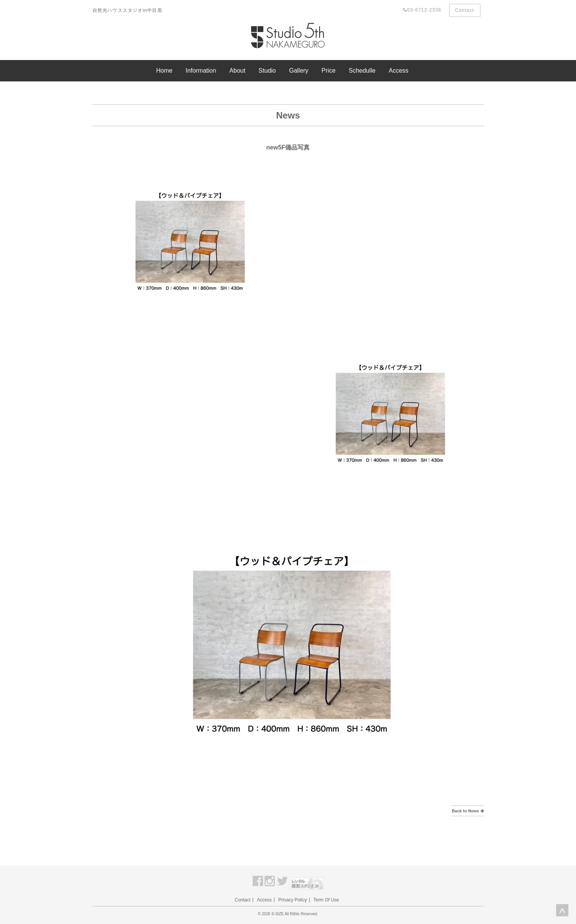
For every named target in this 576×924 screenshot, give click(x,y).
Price (328, 71)
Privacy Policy (293, 900)
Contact (465, 10)
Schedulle (362, 71)
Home (164, 71)
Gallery (299, 71)
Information (201, 71)
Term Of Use (326, 900)
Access (399, 71)
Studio (267, 71)
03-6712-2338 (422, 10)
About (237, 71)
